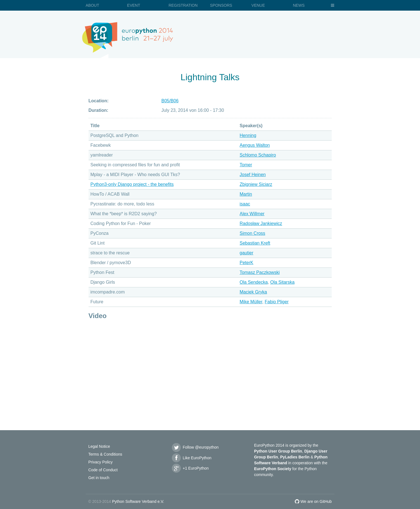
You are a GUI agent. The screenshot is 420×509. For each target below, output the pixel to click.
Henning (248, 135)
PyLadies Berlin (295, 457)
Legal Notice (99, 446)
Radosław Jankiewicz (261, 223)
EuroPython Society (273, 469)
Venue (258, 5)
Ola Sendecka (254, 282)
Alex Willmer (252, 214)
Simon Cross (253, 233)
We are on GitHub (313, 501)
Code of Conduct (103, 470)
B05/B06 (170, 101)
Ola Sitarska (282, 282)
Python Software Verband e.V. (138, 501)
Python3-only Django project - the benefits (132, 184)
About (92, 5)
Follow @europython (195, 447)
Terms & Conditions (105, 454)
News (299, 5)
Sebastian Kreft (255, 243)
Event (134, 5)
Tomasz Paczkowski (260, 272)
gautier (247, 253)
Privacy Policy (100, 462)
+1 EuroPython (190, 468)
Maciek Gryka (253, 292)
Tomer (246, 165)
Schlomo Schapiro (258, 155)
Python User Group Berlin (278, 451)
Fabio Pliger (277, 302)
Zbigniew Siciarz (256, 184)
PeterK (247, 263)
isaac (245, 204)
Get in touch (99, 478)
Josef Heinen (253, 175)
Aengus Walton (255, 145)
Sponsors (221, 5)
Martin (246, 194)
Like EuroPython (191, 458)
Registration (183, 5)
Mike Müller (251, 302)
